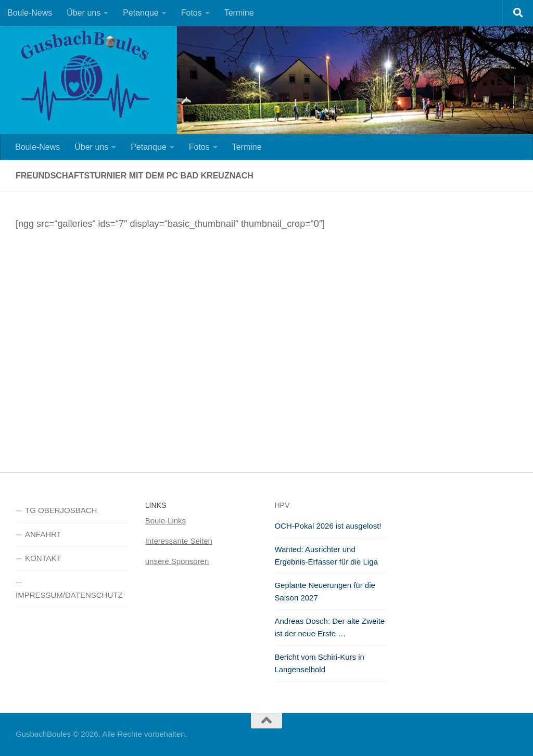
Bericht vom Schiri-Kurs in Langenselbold (319, 663)
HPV (282, 505)
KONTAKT (43, 558)
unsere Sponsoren (177, 561)
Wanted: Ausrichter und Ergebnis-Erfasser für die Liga (326, 555)
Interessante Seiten (179, 541)
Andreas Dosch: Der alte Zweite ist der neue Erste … (329, 627)
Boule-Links (166, 521)
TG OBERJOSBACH (61, 510)
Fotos (192, 13)
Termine (239, 13)
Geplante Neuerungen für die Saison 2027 (325, 591)
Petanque (141, 13)
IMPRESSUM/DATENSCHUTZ (69, 595)
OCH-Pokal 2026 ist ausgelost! (328, 526)
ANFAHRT (43, 534)
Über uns (84, 13)
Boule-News (30, 13)
